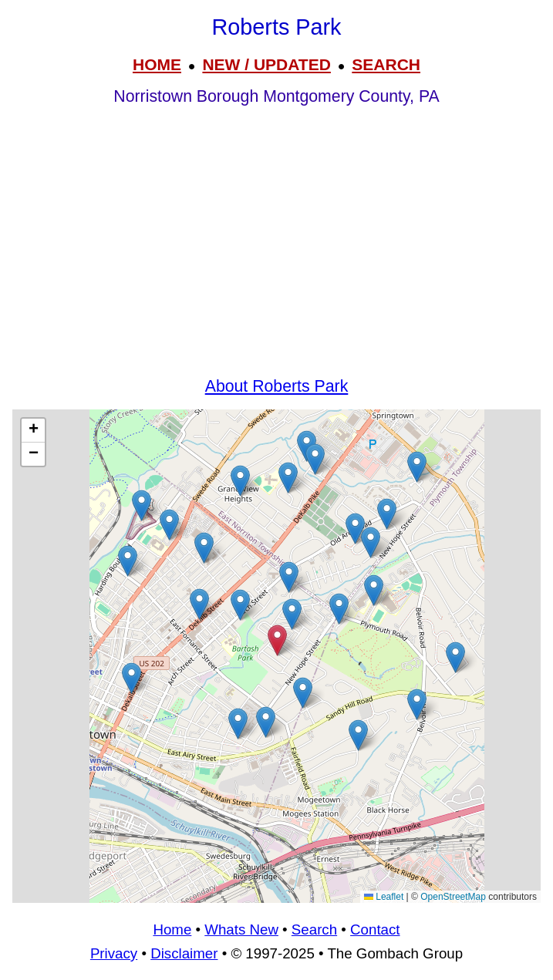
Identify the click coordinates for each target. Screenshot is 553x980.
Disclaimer (184, 953)
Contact (375, 929)
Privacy (114, 953)
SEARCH (386, 64)
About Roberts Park (277, 386)
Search (314, 929)
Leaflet (384, 897)
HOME (157, 64)
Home (172, 929)
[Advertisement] (276, 256)
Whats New (241, 929)
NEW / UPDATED (266, 64)
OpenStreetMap (453, 897)
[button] (288, 478)
